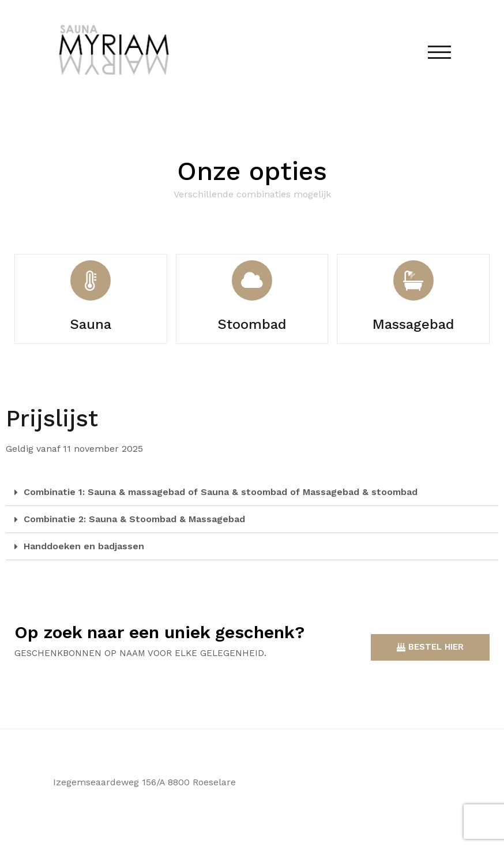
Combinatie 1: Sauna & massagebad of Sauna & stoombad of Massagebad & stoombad (221, 492)
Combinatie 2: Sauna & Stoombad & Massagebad (134, 519)
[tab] (252, 492)
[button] (430, 647)
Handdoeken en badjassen (84, 546)
